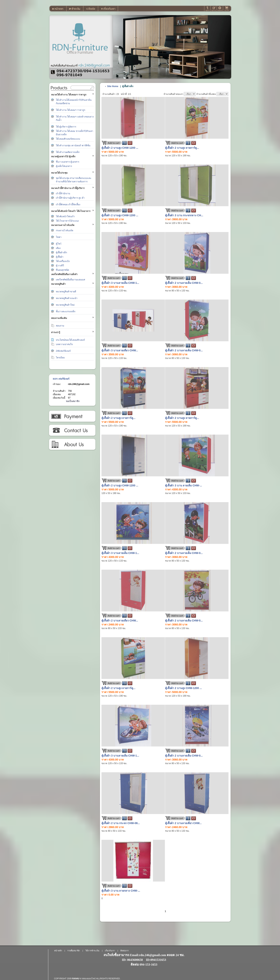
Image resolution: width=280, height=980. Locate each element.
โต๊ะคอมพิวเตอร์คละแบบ (68, 139)
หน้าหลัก (58, 951)
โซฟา (59, 237)
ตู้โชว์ (59, 244)
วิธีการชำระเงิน (72, 416)
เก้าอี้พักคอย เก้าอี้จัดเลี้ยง (68, 204)
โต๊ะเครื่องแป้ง (63, 261)
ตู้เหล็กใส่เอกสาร (64, 166)
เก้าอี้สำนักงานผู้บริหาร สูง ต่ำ (70, 198)
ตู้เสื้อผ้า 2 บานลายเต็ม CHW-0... (184, 283)
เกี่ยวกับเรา (72, 444)
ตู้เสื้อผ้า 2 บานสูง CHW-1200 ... (120, 148)
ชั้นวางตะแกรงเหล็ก (66, 311)
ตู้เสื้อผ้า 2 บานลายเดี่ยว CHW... (120, 621)
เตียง (58, 248)
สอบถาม (60, 326)
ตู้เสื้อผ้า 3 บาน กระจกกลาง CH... (184, 215)
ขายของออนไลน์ (88, 978)
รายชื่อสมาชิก (74, 951)
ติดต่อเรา (72, 430)
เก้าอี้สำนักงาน (63, 193)
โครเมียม (60, 358)
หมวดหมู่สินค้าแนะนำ (67, 298)
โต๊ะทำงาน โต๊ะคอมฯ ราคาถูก (71, 110)
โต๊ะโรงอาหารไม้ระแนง (67, 221)
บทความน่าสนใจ (64, 344)
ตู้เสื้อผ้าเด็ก (61, 252)
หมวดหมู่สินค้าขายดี (66, 292)
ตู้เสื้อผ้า (60, 257)
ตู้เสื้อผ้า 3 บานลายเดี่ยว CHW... (120, 350)
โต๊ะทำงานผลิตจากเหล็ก (68, 152)
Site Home (113, 86)
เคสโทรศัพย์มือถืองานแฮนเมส (70, 280)
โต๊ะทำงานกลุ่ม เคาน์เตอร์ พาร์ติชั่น (73, 146)
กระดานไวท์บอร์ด (65, 230)
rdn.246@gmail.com (79, 384)
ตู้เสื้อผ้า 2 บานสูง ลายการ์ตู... (182, 148)
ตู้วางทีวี (60, 266)
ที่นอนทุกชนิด (62, 270)
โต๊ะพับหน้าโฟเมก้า (65, 216)
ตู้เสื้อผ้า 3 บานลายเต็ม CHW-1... (120, 283)
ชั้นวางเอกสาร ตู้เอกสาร (67, 162)
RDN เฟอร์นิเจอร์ (61, 379)
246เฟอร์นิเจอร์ (63, 351)
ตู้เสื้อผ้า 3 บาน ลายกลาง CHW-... (121, 891)
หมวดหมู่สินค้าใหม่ (65, 305)
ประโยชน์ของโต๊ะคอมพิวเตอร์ (70, 340)
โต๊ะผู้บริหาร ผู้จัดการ (66, 127)
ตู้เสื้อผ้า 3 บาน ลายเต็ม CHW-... (184, 485)
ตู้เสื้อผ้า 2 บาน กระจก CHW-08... (121, 823)
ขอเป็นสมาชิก (73, 401)
